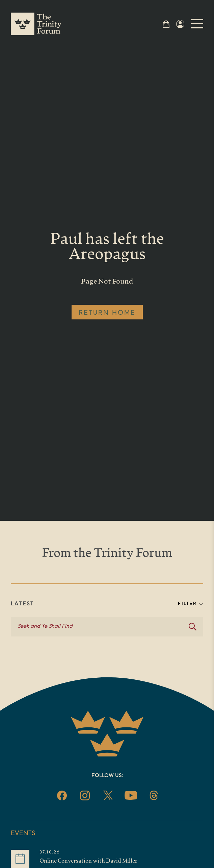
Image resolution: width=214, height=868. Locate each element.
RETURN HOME (107, 313)
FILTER (191, 604)
